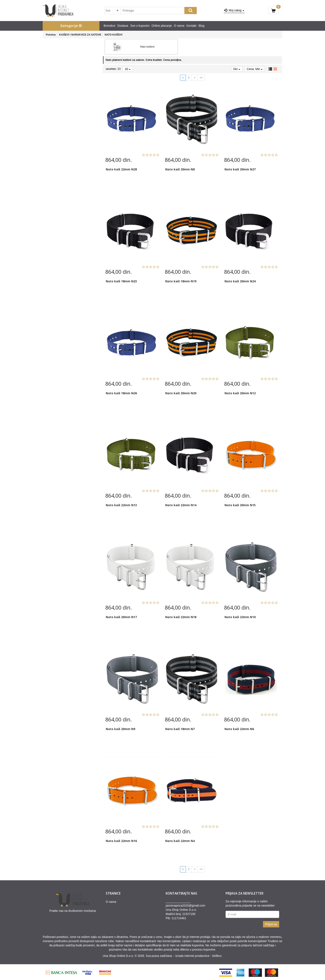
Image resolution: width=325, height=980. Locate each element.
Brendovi (109, 26)
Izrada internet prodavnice (192, 955)
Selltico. (217, 955)
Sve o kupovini (140, 26)
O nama (179, 26)
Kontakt (191, 26)
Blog (202, 26)
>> (201, 77)
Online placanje (162, 26)
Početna (51, 35)
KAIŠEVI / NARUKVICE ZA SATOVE (80, 35)
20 (128, 68)
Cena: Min (255, 68)
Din (237, 68)
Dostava (123, 26)
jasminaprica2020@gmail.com (185, 904)
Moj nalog (234, 10)
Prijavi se (271, 923)
